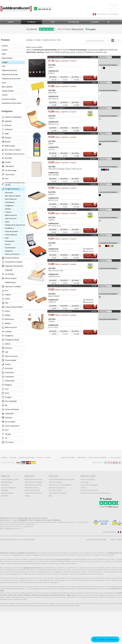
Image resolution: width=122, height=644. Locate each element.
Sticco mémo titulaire (56, 57)
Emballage (5, 490)
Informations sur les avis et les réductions (96, 493)
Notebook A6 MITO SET (57, 159)
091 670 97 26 (45, 9)
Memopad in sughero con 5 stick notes (63, 210)
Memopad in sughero (57, 108)
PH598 (94, 286)
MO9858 (93, 108)
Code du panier (115, 457)
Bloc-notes (52, 235)
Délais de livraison (56, 482)
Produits (31, 22)
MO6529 (93, 184)
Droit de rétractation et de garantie (62, 479)
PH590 (94, 235)
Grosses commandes (9, 488)
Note (59, 40)
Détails (104, 57)
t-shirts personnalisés (62, 559)
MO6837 (93, 159)
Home (11, 22)
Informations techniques (58, 493)
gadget (27, 496)
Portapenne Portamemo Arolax (60, 311)
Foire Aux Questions (88, 479)
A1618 (94, 260)
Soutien (13, 457)
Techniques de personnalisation (60, 485)
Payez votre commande (89, 485)
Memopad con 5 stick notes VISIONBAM (63, 184)
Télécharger (81, 457)
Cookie (48, 457)
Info (53, 22)
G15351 (94, 133)
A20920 (94, 311)
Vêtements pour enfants (33, 485)
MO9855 (93, 210)
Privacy (40, 457)
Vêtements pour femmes (33, 482)
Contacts (95, 22)
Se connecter (117, 540)
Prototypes (5, 485)
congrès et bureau (49, 40)
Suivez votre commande (98, 457)
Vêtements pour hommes (34, 479)
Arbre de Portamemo (56, 133)
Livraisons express (7, 493)
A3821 (94, 82)
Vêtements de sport (32, 488)
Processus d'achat (55, 490)
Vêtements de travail (32, 490)
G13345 (94, 57)
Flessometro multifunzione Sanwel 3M (63, 260)
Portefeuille (74, 22)
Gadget (38, 40)
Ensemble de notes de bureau (60, 286)
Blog (51, 496)
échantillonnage (7, 482)
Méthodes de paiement (57, 488)
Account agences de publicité (96, 540)
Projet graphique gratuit (10, 479)
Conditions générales (27, 457)
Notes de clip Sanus (56, 82)
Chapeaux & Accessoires (33, 493)
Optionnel (5, 496)
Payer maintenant (68, 457)
